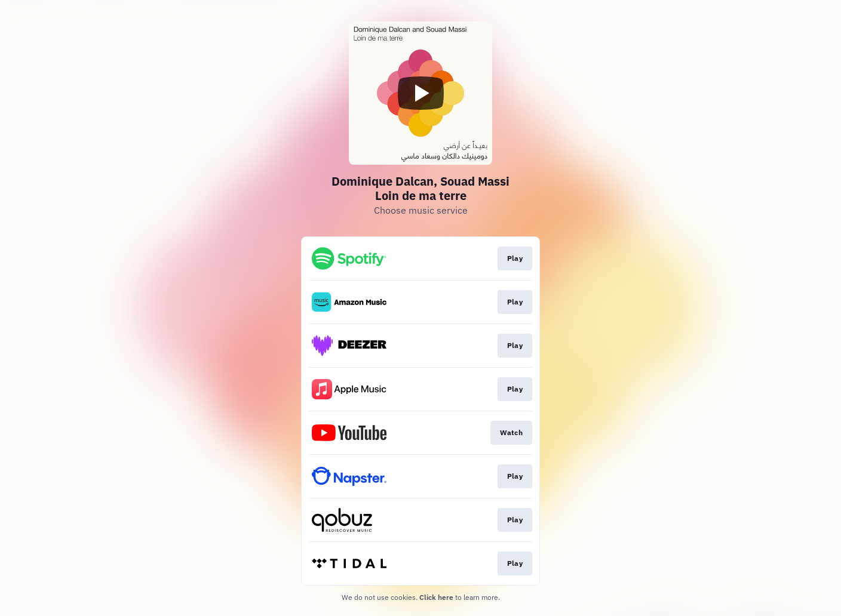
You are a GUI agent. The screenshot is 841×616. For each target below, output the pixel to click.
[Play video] (420, 93)
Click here (436, 597)
